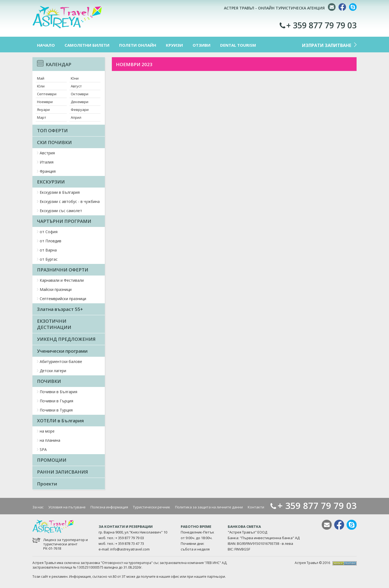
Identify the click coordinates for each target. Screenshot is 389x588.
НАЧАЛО (46, 45)
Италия (47, 162)
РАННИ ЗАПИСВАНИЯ (63, 472)
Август (76, 86)
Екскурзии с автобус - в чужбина (70, 201)
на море (47, 431)
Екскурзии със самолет (61, 211)
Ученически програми (62, 351)
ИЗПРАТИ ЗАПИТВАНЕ (327, 45)
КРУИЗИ (174, 45)
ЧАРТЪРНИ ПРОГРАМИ (64, 221)
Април (76, 117)
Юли (41, 86)
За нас (38, 507)
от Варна (48, 250)
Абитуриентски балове (61, 361)
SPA (43, 449)
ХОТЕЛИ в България (60, 421)
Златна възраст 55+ (60, 309)
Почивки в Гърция (56, 401)
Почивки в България (58, 392)
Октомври (80, 94)
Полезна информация (109, 507)
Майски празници (56, 289)
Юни (75, 78)
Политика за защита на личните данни (209, 507)
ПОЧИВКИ (49, 381)
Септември (47, 94)
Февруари (80, 110)
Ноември (45, 102)
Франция (48, 171)
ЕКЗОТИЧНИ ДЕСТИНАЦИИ (54, 324)
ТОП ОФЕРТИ (52, 130)
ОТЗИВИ (202, 45)
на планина (50, 440)
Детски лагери (53, 371)
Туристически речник (152, 507)
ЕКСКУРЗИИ (51, 182)
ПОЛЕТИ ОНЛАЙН (138, 45)
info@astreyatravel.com (130, 549)
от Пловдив (51, 241)
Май (41, 78)
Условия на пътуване (67, 507)
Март (42, 117)
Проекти (47, 484)
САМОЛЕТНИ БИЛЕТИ (87, 45)
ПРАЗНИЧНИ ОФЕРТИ (63, 270)
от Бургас (49, 259)
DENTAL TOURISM (238, 45)
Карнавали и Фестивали (62, 280)
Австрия (47, 153)
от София (49, 232)
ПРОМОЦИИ (52, 460)
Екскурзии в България (60, 192)
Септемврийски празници (63, 299)
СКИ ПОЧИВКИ (54, 142)
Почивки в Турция (56, 410)
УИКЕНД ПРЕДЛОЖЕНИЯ (66, 339)
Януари (43, 110)
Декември (80, 102)
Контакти (256, 507)
